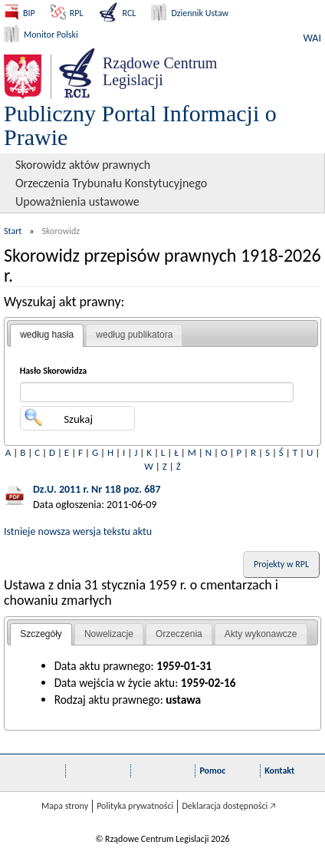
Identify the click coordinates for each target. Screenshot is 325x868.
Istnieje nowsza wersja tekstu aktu (78, 531)
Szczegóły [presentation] (41, 634)
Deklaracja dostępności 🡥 (229, 806)
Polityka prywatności (135, 806)
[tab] (47, 335)
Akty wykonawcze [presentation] (261, 634)
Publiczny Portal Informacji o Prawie (140, 125)
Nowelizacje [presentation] (109, 634)
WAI (312, 38)
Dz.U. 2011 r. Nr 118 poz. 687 (97, 489)
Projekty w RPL (281, 564)
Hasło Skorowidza (54, 371)
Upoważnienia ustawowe (77, 201)
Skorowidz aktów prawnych (83, 165)
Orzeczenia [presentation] (179, 634)
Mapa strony (65, 806)
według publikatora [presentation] (134, 335)
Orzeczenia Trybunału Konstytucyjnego (111, 183)
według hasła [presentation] (47, 335)
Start (13, 231)
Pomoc (212, 771)
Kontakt (279, 771)
